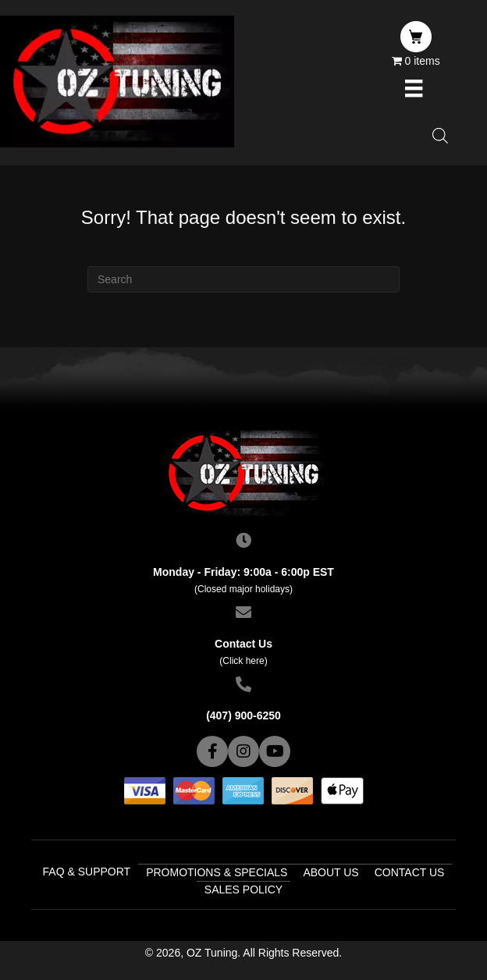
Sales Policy (243, 889)
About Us (331, 872)
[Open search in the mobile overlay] (440, 135)
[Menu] (414, 88)
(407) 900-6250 (243, 715)
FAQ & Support (87, 872)
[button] (212, 751)
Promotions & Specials (217, 872)
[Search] (243, 279)
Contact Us (410, 872)
